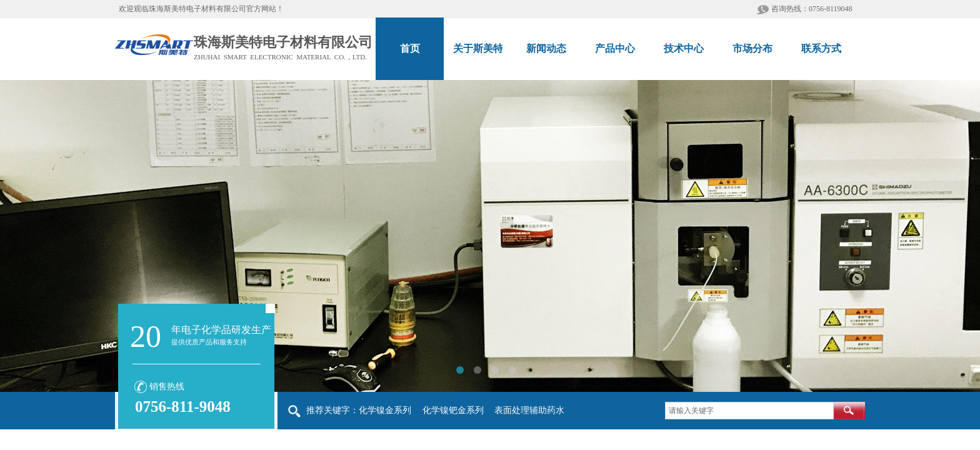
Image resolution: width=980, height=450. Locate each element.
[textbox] (749, 411)
